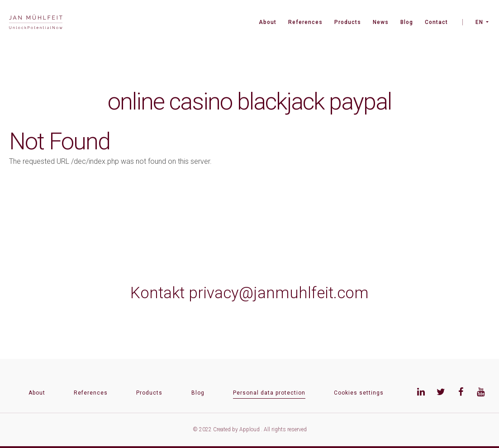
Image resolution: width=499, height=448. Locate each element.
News (381, 22)
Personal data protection (269, 393)
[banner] (36, 23)
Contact (436, 22)
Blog (407, 22)
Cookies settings (359, 393)
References (305, 22)
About (268, 22)
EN (479, 22)
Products (348, 22)
